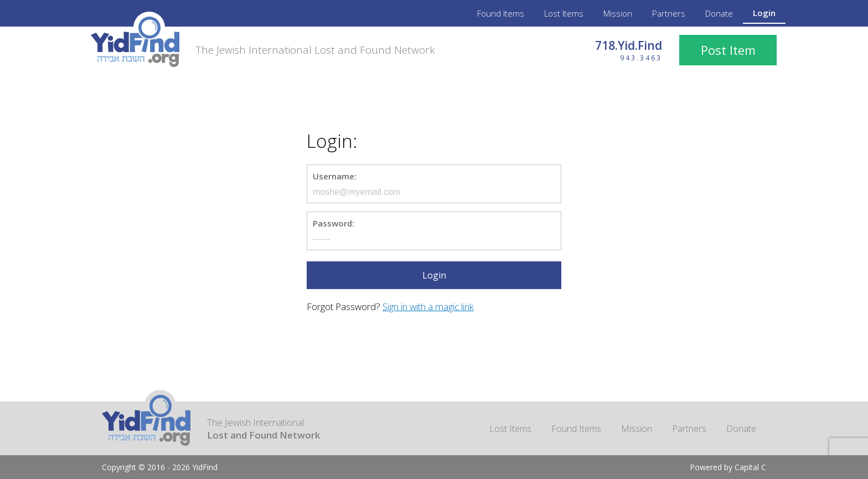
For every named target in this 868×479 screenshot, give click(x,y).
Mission (618, 13)
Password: (334, 223)
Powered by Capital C (728, 467)
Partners (669, 13)
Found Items (501, 13)
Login (764, 13)
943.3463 (641, 58)
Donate (719, 13)
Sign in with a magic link (428, 307)
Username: (335, 176)
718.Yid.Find (629, 45)
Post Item (728, 50)
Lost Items (564, 13)
